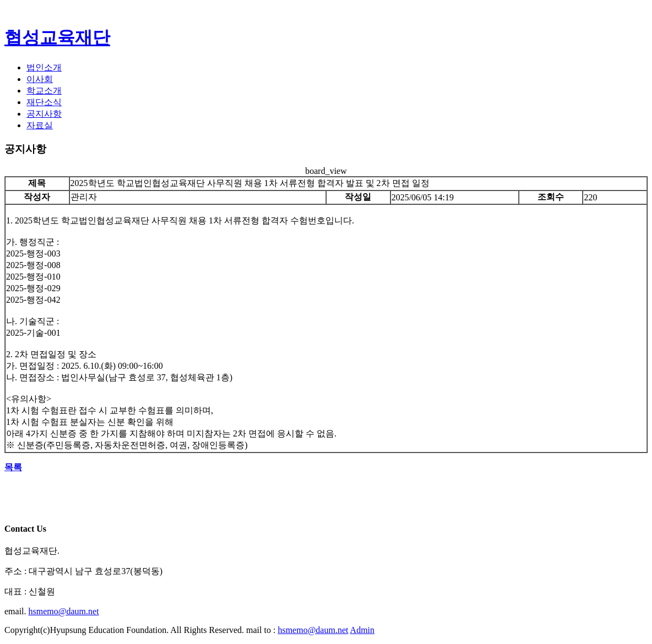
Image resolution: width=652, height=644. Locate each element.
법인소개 (44, 67)
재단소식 (44, 102)
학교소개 (44, 91)
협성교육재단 (57, 37)
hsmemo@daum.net (64, 611)
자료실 (40, 125)
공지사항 (44, 114)
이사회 (40, 79)
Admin (362, 630)
